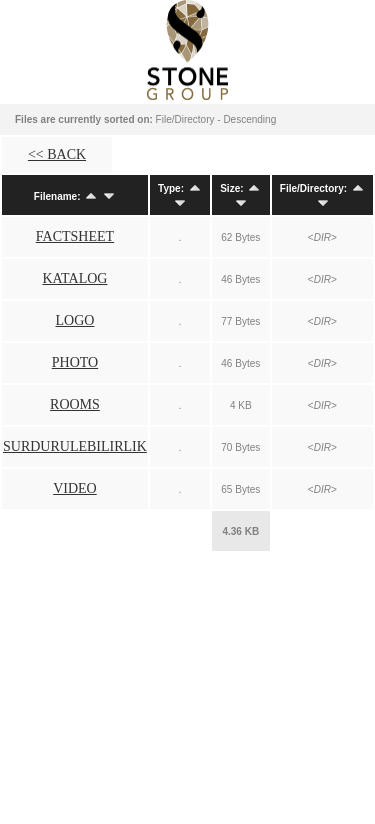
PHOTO (75, 362)
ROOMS (75, 404)
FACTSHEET (75, 236)
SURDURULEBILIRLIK (75, 446)
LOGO (75, 320)
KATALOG (74, 278)
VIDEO (75, 488)
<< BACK (57, 154)
